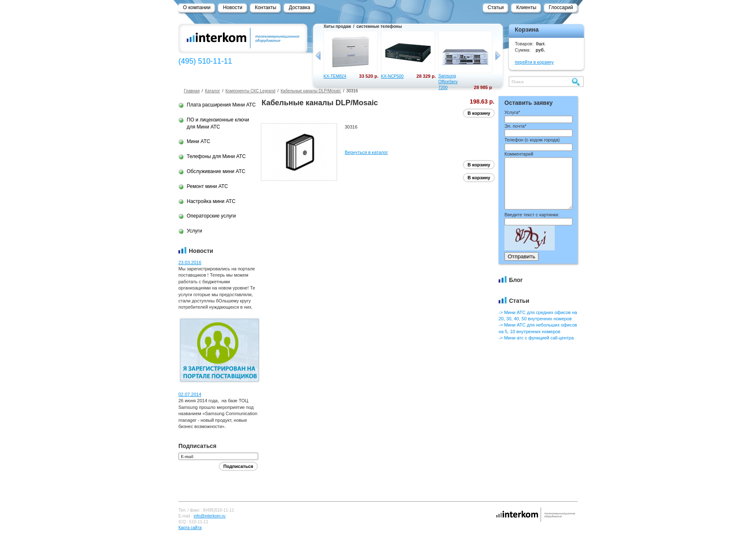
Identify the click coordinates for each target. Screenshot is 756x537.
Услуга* (512, 112)
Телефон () (532, 140)
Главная (192, 91)
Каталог (212, 91)
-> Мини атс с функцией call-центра (536, 338)
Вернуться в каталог (366, 152)
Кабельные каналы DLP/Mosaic (311, 91)
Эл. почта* (515, 126)
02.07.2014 (190, 394)
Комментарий (519, 154)
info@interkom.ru (210, 516)
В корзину (479, 113)
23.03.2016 (190, 262)
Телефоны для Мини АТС (216, 156)
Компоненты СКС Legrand (250, 91)
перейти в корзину (534, 62)
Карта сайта (190, 528)
